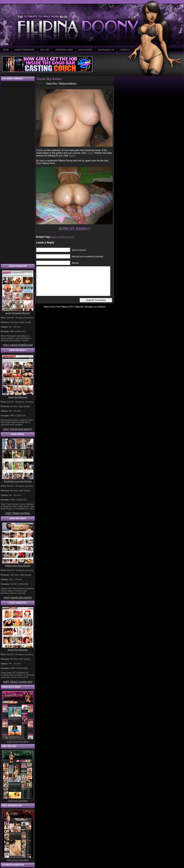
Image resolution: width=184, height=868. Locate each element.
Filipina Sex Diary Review (18, 566)
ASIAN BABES (85, 50)
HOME (6, 50)
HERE (90, 153)
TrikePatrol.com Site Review (18, 481)
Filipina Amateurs (67, 83)
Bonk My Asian (49, 79)
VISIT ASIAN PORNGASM (18, 345)
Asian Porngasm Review (18, 313)
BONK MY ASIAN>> (75, 229)
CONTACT (125, 50)
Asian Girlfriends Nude (63, 237)
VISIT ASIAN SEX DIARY (18, 598)
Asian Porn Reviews (18, 650)
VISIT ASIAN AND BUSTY (18, 429)
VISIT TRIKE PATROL (18, 513)
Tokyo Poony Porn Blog (18, 860)
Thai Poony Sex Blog (18, 801)
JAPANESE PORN (64, 50)
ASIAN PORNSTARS (24, 50)
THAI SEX (45, 50)
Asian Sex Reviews (18, 397)
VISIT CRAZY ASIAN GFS (18, 682)
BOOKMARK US (106, 50)
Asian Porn (52, 83)
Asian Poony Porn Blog (18, 741)
